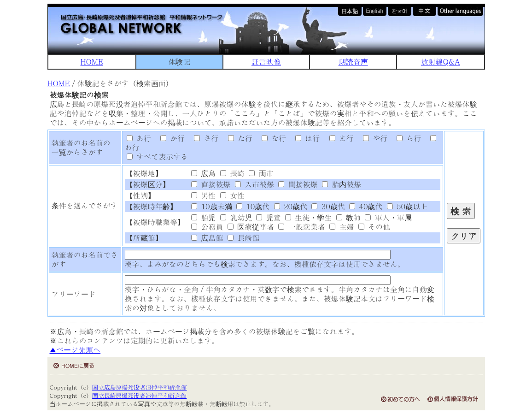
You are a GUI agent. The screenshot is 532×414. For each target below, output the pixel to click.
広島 (203, 173)
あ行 (139, 138)
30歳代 (328, 206)
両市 (261, 173)
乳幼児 (236, 217)
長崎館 (243, 238)
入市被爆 (254, 184)
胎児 (203, 217)
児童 (268, 217)
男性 (203, 195)
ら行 (405, 138)
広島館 (207, 238)
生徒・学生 (308, 217)
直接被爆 (211, 184)
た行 (237, 138)
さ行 (203, 138)
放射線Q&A (441, 62)
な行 (270, 138)
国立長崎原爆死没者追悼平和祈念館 (139, 395)
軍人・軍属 (388, 217)
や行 (372, 138)
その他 (374, 227)
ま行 (338, 138)
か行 (169, 138)
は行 (304, 138)
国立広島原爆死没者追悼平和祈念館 (139, 387)
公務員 (207, 227)
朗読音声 (353, 62)
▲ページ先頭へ (75, 350)
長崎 (232, 173)
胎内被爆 (342, 184)
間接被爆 (298, 184)
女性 (232, 195)
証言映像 (266, 62)
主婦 (342, 227)
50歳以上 (407, 206)
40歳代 (366, 206)
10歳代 (253, 206)
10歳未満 (211, 206)
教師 (348, 217)
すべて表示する (157, 157)
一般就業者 (301, 227)
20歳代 (291, 206)
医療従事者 (251, 227)
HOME (92, 62)
